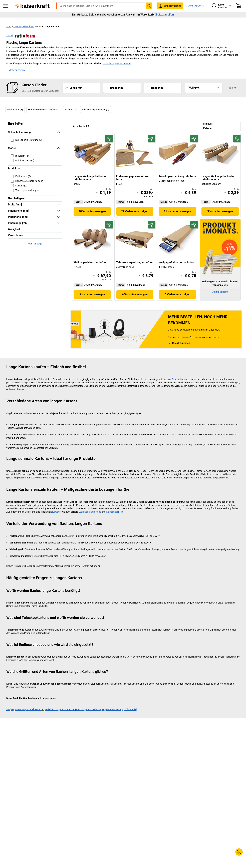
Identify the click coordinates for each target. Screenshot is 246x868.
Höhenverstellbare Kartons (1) (44, 117)
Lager (98, 20)
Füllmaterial (131, 716)
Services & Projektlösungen (195, 20)
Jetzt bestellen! (220, 299)
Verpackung (146, 20)
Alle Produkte (32, 20)
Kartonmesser (67, 716)
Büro (71, 20)
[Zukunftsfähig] (109, 146)
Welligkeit (194, 95)
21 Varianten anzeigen (135, 218)
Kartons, (56, 519)
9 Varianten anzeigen (92, 301)
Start (9, 33)
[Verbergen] (59, 139)
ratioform (109, 70)
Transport (113, 20)
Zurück (21, 43)
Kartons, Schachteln (24, 33)
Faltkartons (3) (15, 117)
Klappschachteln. (115, 519)
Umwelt (129, 20)
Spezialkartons (51, 716)
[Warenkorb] (238, 11)
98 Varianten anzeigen (92, 218)
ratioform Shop (54, 20)
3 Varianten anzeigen (220, 218)
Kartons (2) (71, 117)
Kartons (80, 716)
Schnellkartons (34, 716)
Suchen (233, 95)
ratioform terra (123, 70)
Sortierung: (208, 131)
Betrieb (84, 20)
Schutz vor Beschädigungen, (175, 386)
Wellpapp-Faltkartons (90, 519)
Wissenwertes (166, 20)
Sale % (219, 20)
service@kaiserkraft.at (175, 3)
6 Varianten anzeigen (135, 301)
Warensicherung (114, 716)
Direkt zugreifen (164, 27)
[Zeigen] (59, 205)
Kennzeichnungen (95, 716)
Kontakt (85, 573)
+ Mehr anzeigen (16, 77)
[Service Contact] (239, 852)
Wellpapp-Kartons (16, 716)
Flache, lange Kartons (48, 33)
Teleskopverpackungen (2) (95, 117)
